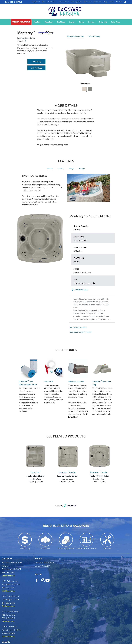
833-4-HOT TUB (16, 2)
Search (125, 2)
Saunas (72, 22)
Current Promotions (21, 22)
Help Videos (88, 2)
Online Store (115, 22)
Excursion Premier (67, 472)
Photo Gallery (94, 36)
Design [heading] (71, 168)
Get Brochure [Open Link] (37, 68)
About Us (119, 2)
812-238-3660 (8, 573)
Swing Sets (103, 22)
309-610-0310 (8, 618)
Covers (81, 22)
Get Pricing (25, 548)
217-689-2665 (8, 603)
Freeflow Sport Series (35, 476)
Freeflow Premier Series (67, 476)
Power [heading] (50, 168)
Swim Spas (49, 22)
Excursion (35, 472)
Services (91, 22)
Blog (105, 2)
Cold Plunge (61, 22)
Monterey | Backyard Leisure (65, 10)
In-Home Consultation (87, 548)
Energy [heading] (82, 168)
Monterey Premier (99, 472)
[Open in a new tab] (92, 327)
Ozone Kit (48, 382)
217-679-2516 (8, 588)
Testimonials (98, 2)
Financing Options (76, 2)
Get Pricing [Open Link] (36, 61)
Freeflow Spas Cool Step (102, 383)
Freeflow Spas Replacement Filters (28, 383)
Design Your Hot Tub (75, 36)
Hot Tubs (37, 22)
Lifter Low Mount (76, 382)
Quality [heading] (61, 168)
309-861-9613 (8, 633)
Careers (111, 2)
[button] (84, 89)
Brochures (45, 548)
